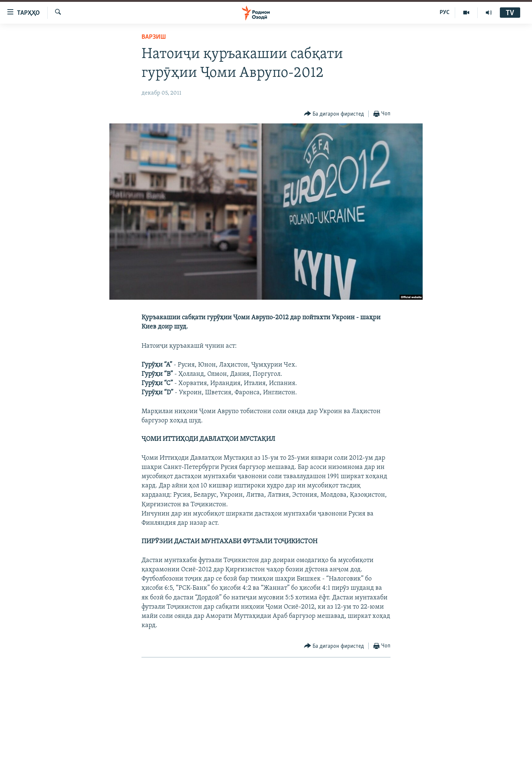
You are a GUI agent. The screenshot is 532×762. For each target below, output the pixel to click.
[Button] (334, 114)
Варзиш (154, 37)
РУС (445, 13)
